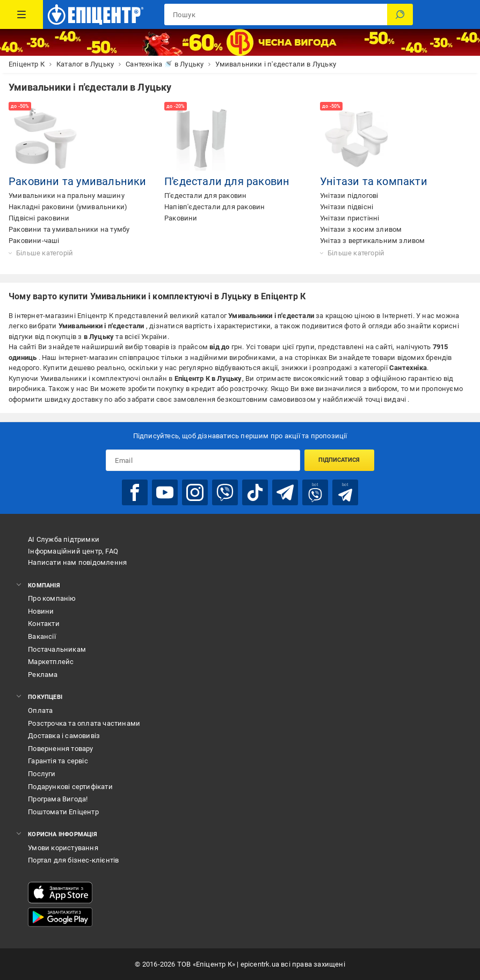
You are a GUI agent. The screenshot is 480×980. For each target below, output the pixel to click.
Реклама (43, 675)
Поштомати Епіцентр (63, 812)
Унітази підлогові (349, 196)
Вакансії (42, 636)
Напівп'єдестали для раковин (214, 207)
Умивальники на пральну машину (67, 196)
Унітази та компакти (374, 181)
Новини (41, 611)
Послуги (42, 774)
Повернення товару (60, 749)
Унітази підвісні (347, 207)
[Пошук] (400, 14)
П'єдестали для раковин (227, 181)
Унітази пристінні (350, 218)
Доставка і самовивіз (64, 736)
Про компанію (52, 598)
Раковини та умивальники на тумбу (69, 229)
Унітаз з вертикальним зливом (373, 241)
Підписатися (339, 460)
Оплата (40, 710)
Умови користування (63, 848)
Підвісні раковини (39, 218)
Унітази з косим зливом (361, 229)
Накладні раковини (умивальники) (68, 207)
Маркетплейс (51, 662)
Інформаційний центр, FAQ (73, 551)
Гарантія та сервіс (58, 761)
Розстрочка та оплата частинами (84, 723)
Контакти (44, 624)
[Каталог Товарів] (21, 14)
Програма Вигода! (58, 799)
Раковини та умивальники (78, 181)
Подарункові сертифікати (70, 787)
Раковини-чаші (34, 241)
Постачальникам (57, 649)
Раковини (181, 218)
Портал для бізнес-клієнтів (73, 860)
